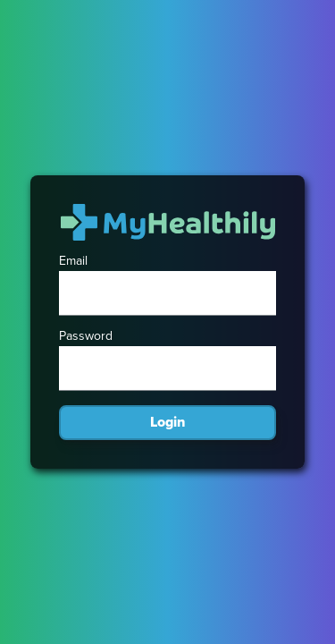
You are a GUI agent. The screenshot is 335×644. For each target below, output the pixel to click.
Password (86, 336)
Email (73, 261)
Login (167, 422)
